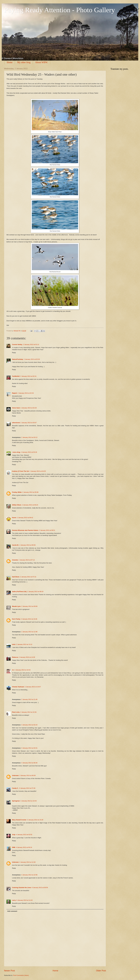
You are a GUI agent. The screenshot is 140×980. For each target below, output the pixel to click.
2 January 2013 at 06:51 (47, 530)
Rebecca (15, 657)
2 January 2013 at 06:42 (25, 518)
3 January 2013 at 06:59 (27, 775)
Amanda (15, 560)
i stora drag (16, 452)
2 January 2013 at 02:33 (26, 393)
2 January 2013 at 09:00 (29, 606)
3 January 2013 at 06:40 (29, 763)
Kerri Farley (16, 619)
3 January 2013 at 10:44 (29, 801)
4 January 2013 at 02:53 (24, 835)
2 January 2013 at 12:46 (29, 632)
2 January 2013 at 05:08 (30, 492)
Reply (14, 353)
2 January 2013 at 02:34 (29, 408)
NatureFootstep (18, 359)
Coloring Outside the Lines (22, 888)
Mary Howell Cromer (19, 820)
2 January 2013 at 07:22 (28, 577)
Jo (13, 670)
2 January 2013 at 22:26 (28, 712)
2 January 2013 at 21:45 (29, 699)
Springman (16, 801)
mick (14, 644)
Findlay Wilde (17, 492)
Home (10, 62)
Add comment (12, 911)
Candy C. (15, 788)
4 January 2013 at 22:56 (29, 875)
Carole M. (15, 545)
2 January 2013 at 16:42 (23, 670)
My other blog (24, 62)
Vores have (16, 408)
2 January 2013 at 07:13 (27, 560)
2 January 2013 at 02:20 (32, 359)
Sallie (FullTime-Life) (19, 592)
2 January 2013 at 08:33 (35, 592)
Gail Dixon (16, 577)
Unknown (15, 775)
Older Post (101, 971)
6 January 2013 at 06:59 (40, 888)
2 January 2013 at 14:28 (27, 657)
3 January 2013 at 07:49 (27, 788)
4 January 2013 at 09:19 (24, 847)
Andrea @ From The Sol (20, 471)
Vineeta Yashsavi (18, 687)
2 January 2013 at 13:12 (24, 644)
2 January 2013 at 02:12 (31, 344)
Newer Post (9, 971)
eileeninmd (16, 423)
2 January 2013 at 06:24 (30, 505)
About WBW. (41, 62)
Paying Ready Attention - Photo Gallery (59, 10)
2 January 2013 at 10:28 (29, 619)
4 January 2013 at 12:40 (27, 862)
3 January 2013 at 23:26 (35, 820)
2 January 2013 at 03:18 (29, 452)
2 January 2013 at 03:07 (29, 423)
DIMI (14, 847)
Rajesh (14, 393)
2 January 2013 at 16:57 (33, 687)
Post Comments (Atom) (21, 975)
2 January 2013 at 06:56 (27, 545)
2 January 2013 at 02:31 (28, 376)
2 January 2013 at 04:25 (38, 471)
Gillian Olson (17, 505)
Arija (14, 835)
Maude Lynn (16, 606)
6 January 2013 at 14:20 (24, 900)
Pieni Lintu (16, 712)
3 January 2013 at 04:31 (29, 748)
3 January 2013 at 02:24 (29, 725)
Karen (14, 518)
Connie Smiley (17, 344)
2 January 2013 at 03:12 (29, 437)
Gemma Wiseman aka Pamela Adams (25, 530)
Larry (14, 900)
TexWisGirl (16, 376)
